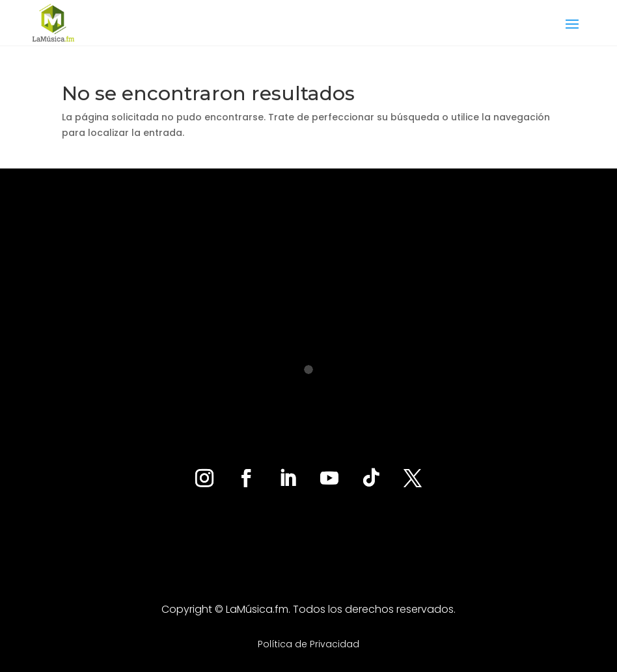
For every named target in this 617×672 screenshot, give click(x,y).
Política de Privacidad (308, 644)
